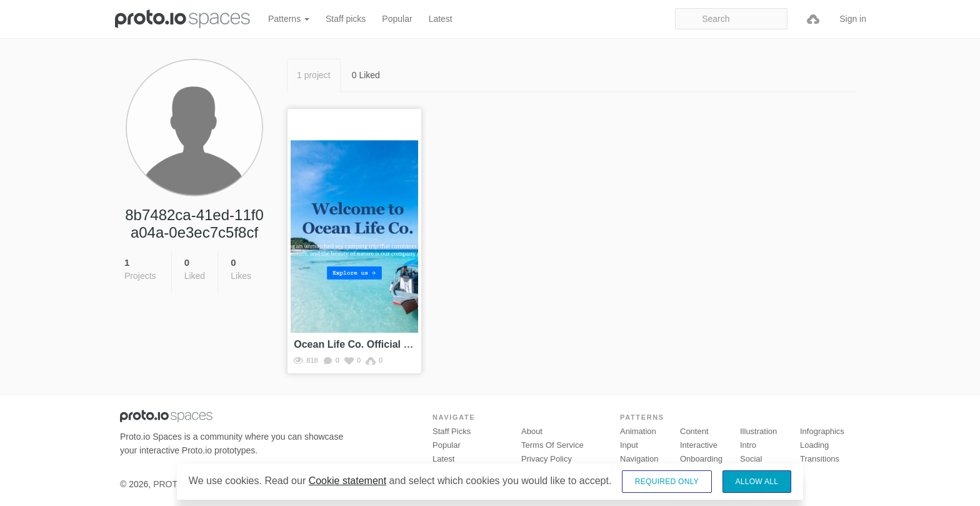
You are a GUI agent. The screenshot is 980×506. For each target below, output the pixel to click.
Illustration (758, 431)
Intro (748, 445)
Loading (814, 445)
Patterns (289, 19)
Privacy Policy (547, 459)
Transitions (820, 459)
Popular (397, 19)
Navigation (639, 459)
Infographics (822, 431)
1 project (314, 75)
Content (694, 431)
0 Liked (366, 75)
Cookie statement (348, 481)
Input (629, 445)
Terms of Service (552, 445)
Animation (638, 431)
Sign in (853, 19)
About (532, 431)
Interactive (699, 445)
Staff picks (346, 19)
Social (751, 459)
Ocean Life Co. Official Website (367, 344)
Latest (441, 19)
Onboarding (701, 459)
